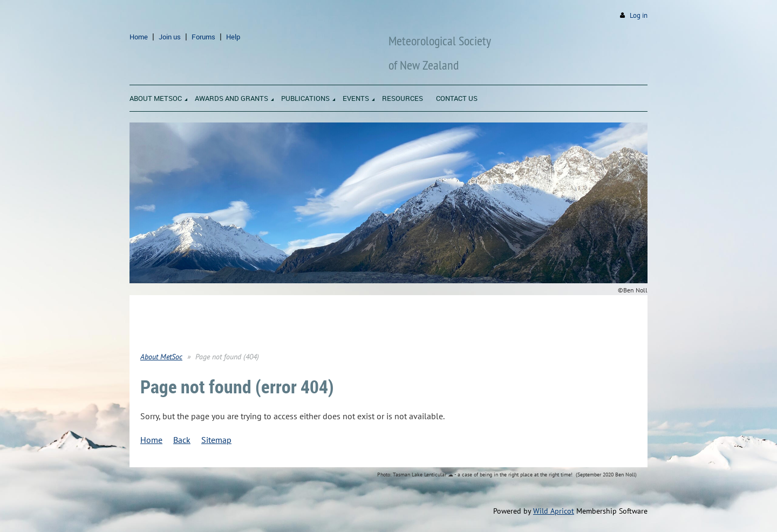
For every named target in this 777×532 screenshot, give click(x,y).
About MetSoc (161, 357)
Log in (639, 15)
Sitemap (216, 440)
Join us (170, 37)
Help (233, 37)
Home (139, 37)
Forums (203, 37)
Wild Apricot (554, 511)
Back (182, 440)
